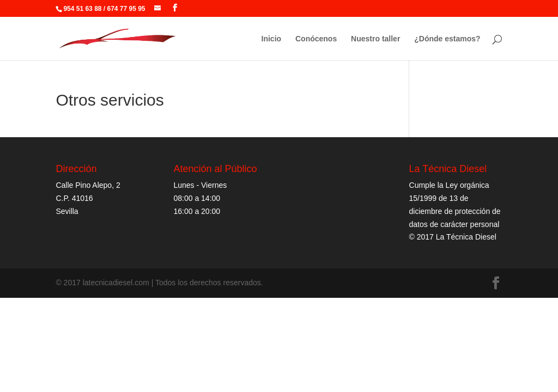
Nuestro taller (375, 39)
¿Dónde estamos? (447, 39)
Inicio (272, 39)
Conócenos (316, 39)
